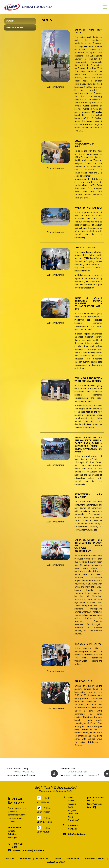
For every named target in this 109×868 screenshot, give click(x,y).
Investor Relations (95, 859)
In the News (42, 859)
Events (10, 21)
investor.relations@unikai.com (29, 850)
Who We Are (25, 859)
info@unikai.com (77, 834)
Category (10, 859)
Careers (57, 859)
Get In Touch (73, 859)
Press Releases (15, 27)
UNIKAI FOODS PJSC (24, 772)
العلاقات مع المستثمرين (55, 862)
